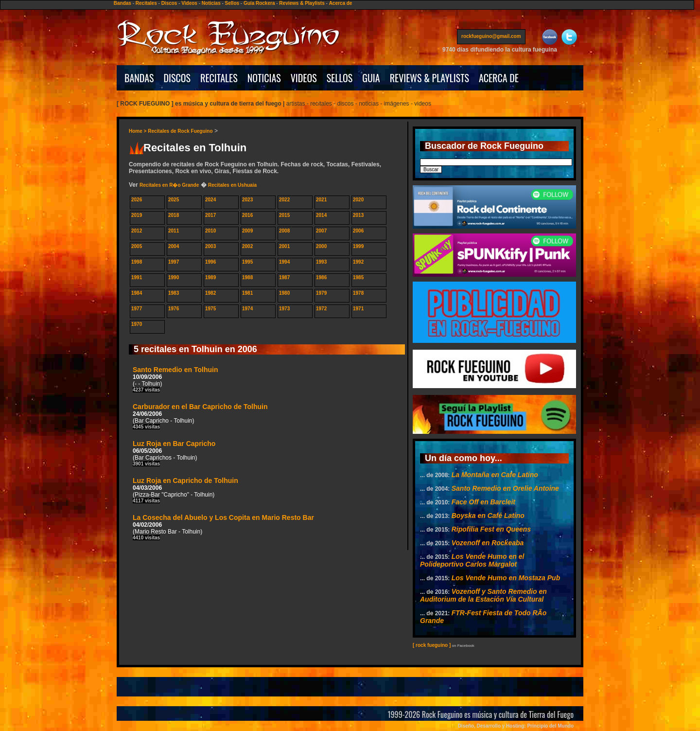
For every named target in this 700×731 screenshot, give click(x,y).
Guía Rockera (259, 3)
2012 (137, 231)
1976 (174, 309)
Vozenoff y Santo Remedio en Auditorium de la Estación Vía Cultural (483, 595)
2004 (174, 246)
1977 (137, 309)
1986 (321, 277)
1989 (210, 277)
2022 (284, 200)
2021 (321, 200)
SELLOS (340, 78)
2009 (247, 231)
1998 (137, 262)
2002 (247, 246)
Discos (169, 3)
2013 (358, 215)
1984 (137, 293)
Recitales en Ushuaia (232, 185)
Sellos (232, 3)
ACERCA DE (499, 78)
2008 (284, 231)
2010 (210, 231)
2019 (137, 215)
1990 (174, 277)
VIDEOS (304, 78)
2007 (321, 231)
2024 (210, 200)
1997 (174, 262)
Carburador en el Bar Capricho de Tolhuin (200, 416)
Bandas (122, 3)
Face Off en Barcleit (483, 502)
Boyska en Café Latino (488, 516)
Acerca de (341, 3)
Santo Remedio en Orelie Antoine (505, 488)
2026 (137, 200)
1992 (358, 262)
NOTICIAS (264, 78)
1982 (210, 293)
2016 (247, 215)
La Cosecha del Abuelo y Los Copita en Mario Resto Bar (223, 527)
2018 (174, 215)
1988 (247, 277)
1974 (247, 309)
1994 (284, 262)
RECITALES (219, 78)
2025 (174, 200)
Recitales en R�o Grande (169, 185)
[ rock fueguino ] (432, 645)
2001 (284, 246)
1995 (247, 262)
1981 (247, 293)
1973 (284, 309)
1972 (321, 309)
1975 (210, 309)
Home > (138, 131)
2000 (321, 246)
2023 (247, 200)
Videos (189, 3)
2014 (321, 215)
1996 (210, 262)
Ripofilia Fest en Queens (491, 529)
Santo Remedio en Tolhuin (175, 379)
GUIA (371, 78)
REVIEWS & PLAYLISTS (429, 78)
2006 (358, 231)
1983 (174, 293)
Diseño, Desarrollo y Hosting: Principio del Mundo (516, 726)
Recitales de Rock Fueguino (180, 131)
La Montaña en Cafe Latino (495, 475)
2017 (210, 215)
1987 (284, 277)
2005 (137, 246)
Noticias (211, 3)
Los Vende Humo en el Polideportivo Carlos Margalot (472, 560)
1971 (358, 309)
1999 (358, 246)
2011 (174, 231)
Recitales (146, 3)
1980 (284, 293)
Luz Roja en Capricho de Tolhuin (185, 490)
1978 (358, 293)
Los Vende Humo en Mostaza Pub (506, 578)
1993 (321, 262)
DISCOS (177, 78)
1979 (321, 293)
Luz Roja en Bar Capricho (174, 453)
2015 (284, 215)
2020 (358, 200)
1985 (358, 277)
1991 (137, 277)
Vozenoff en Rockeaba (488, 543)
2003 (210, 246)
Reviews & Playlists (302, 3)
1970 (137, 324)
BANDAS (139, 78)
